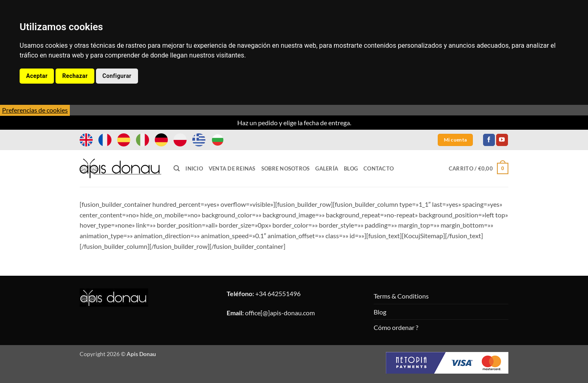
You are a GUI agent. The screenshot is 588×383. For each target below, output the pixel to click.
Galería (327, 168)
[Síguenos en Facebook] (489, 140)
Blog (351, 168)
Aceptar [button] (37, 76)
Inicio (194, 168)
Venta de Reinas (232, 168)
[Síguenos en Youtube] (502, 140)
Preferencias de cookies (35, 110)
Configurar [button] (117, 76)
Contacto (379, 168)
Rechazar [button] (75, 76)
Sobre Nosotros (286, 168)
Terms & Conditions (401, 296)
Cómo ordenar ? (396, 327)
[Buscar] (177, 168)
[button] (479, 168)
